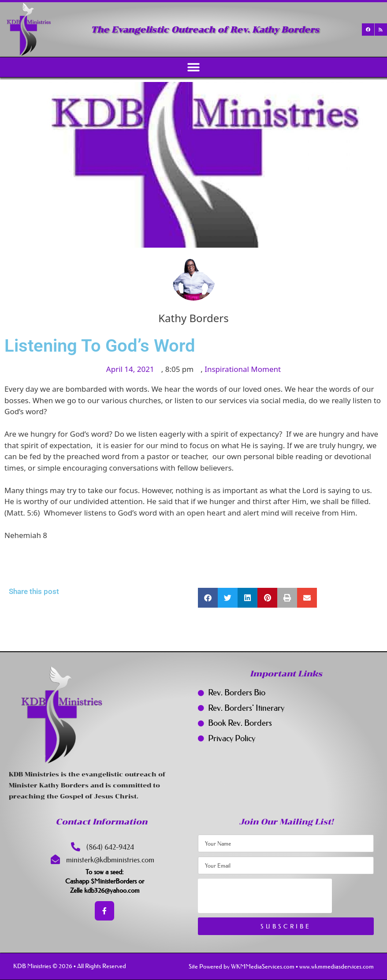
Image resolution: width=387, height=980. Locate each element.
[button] (194, 67)
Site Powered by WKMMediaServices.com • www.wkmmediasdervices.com (281, 966)
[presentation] (265, 896)
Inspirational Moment (243, 369)
